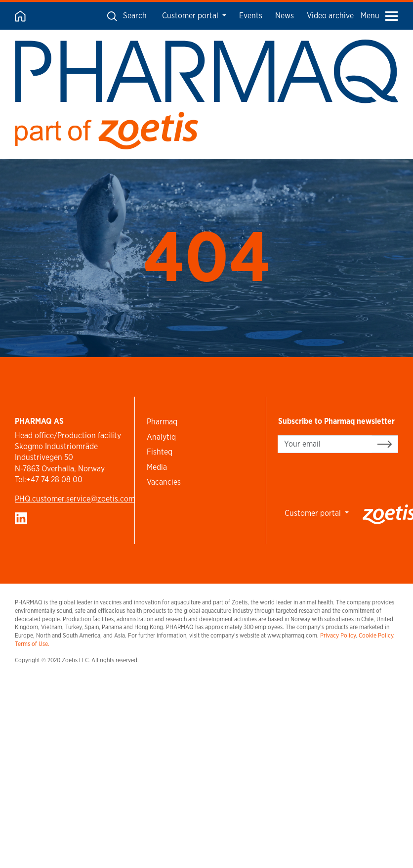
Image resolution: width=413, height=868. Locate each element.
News (285, 16)
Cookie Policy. (377, 635)
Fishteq (160, 452)
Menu (379, 16)
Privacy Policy (338, 635)
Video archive (330, 16)
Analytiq (161, 437)
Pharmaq (162, 422)
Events (251, 16)
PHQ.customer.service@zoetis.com (75, 499)
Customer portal (191, 16)
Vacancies (164, 482)
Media (157, 467)
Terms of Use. (32, 644)
